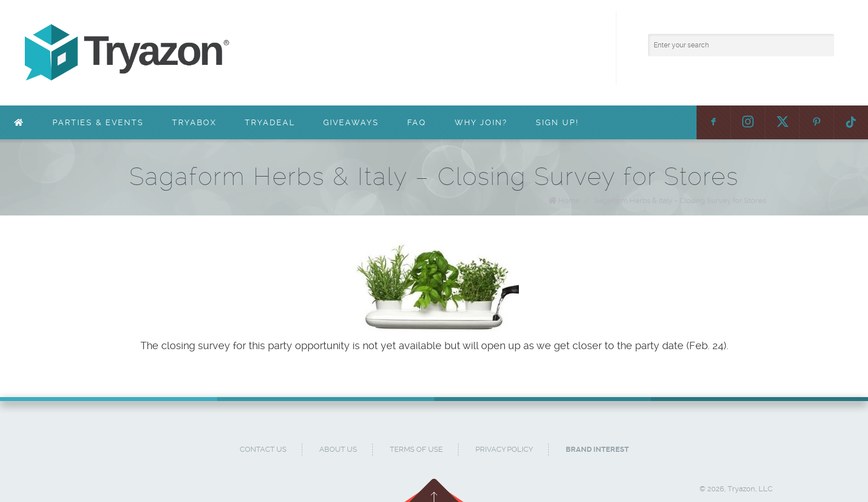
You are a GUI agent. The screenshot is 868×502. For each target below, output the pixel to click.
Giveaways (351, 122)
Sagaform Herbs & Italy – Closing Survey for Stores (680, 201)
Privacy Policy (504, 449)
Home (569, 201)
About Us (338, 449)
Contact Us (263, 449)
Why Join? (481, 122)
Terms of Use (416, 449)
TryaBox (194, 122)
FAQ (417, 122)
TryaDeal (270, 122)
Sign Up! (557, 122)
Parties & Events (98, 122)
